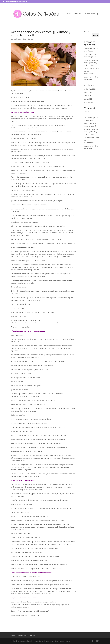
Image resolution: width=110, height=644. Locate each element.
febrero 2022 (88, 96)
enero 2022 (88, 99)
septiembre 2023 (90, 89)
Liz (15, 39)
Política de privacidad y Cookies (23, 635)
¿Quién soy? (78, 14)
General (31, 39)
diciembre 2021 (89, 102)
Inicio (69, 14)
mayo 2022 (88, 92)
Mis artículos (90, 14)
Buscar (86, 32)
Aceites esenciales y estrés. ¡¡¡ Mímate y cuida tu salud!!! (91, 63)
